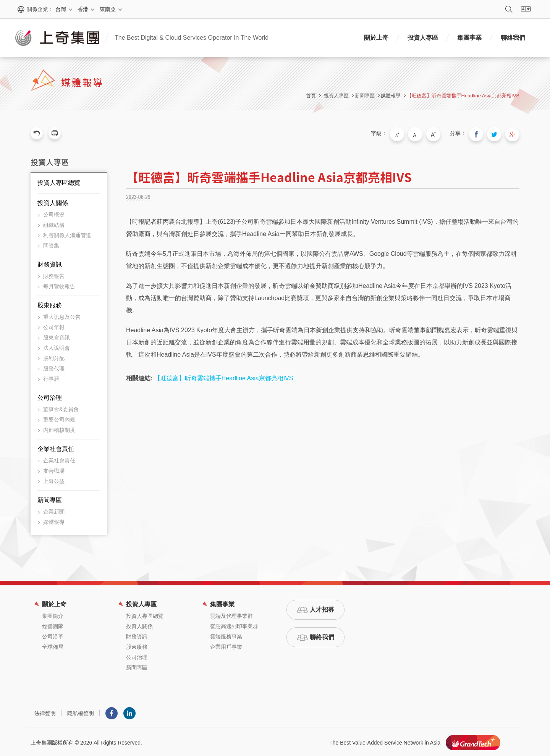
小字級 (408, 133)
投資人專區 (423, 38)
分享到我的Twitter (497, 133)
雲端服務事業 (226, 635)
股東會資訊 (57, 336)
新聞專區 (50, 498)
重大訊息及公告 (62, 315)
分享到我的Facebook (481, 133)
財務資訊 (50, 262)
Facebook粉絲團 (112, 711)
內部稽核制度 (59, 428)
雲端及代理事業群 (231, 614)
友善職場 (54, 469)
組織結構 (54, 223)
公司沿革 (53, 635)
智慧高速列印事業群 (234, 624)
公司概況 (54, 213)
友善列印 (55, 133)
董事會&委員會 (61, 407)
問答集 (51, 244)
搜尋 (509, 9)
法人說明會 (57, 346)
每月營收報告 (59, 284)
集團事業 (469, 38)
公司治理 (50, 396)
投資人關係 (53, 201)
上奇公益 (54, 479)
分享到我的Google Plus (513, 133)
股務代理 (54, 367)
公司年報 (54, 325)
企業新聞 (54, 510)
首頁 (311, 96)
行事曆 (51, 377)
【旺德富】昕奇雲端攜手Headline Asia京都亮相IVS (463, 96)
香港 (83, 9)
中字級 (424, 133)
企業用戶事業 (226, 645)
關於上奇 (376, 38)
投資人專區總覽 (59, 181)
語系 (526, 9)
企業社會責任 (56, 447)
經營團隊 (53, 624)
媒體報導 (391, 96)
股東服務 (50, 303)
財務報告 (54, 274)
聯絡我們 (513, 38)
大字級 (440, 133)
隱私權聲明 (81, 711)
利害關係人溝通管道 (67, 233)
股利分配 (54, 356)
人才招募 (322, 608)
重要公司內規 (59, 418)
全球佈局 (53, 645)
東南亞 (108, 9)
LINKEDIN (129, 711)
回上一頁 (37, 133)
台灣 (61, 9)
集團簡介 (53, 614)
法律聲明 (45, 711)
